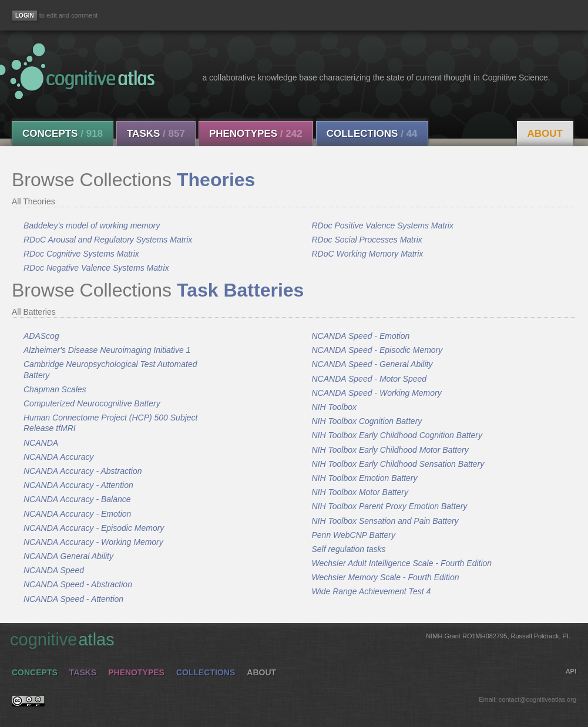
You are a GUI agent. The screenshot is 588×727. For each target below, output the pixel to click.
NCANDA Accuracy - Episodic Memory (94, 528)
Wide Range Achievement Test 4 (372, 591)
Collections (372, 134)
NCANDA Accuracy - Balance (77, 499)
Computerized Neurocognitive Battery (92, 403)
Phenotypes (256, 134)
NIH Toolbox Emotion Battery (365, 478)
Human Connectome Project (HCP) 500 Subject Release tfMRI (110, 423)
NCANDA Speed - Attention (73, 599)
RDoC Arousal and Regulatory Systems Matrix (108, 240)
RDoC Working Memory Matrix (368, 254)
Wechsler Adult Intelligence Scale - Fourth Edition (402, 563)
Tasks (156, 134)
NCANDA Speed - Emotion (361, 336)
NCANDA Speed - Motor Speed (369, 379)
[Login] (25, 16)
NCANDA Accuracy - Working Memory (93, 542)
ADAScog (41, 336)
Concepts (63, 134)
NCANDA (41, 443)
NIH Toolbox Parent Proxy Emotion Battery (390, 506)
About (545, 134)
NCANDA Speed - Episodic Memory (377, 350)
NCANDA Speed (54, 570)
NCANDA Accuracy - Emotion (77, 514)
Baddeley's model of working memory (92, 225)
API (571, 671)
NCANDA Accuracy (59, 457)
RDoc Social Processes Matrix (367, 240)
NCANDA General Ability (68, 556)
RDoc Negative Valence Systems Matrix (96, 268)
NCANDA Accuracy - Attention (78, 485)
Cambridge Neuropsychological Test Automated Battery (110, 369)
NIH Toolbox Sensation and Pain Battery (385, 521)
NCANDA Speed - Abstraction (78, 584)
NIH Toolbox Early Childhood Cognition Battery (397, 435)
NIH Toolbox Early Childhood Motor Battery (390, 450)
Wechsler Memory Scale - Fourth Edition (386, 577)
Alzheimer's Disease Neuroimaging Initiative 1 (107, 350)
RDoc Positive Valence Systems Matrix (383, 225)
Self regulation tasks (349, 549)
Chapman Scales (55, 389)
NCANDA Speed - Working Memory (377, 393)
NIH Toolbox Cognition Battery (367, 421)
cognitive (290, 639)
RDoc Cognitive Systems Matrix (81, 254)
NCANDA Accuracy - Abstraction (83, 471)
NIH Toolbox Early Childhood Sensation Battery (398, 464)
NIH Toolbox (335, 407)
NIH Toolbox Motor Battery (360, 492)
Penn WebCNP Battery (354, 535)
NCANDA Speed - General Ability (372, 364)
